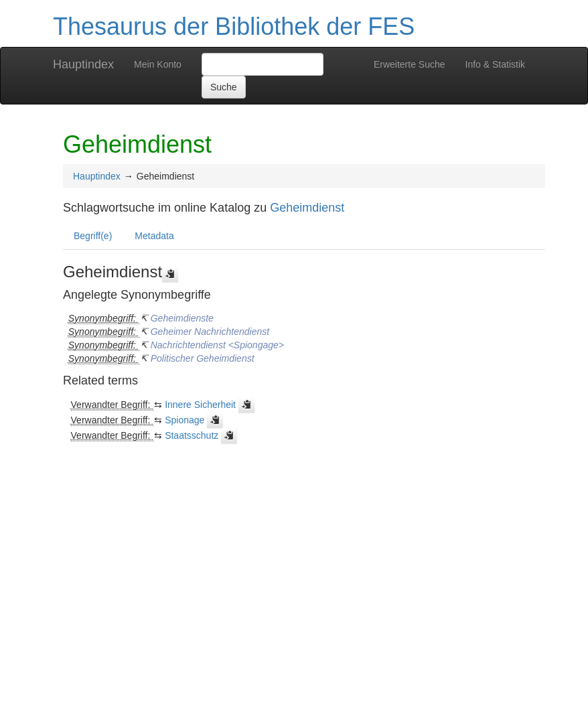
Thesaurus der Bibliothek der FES (234, 26)
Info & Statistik (495, 64)
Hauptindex (83, 64)
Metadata (154, 236)
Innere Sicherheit (200, 405)
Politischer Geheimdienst (203, 358)
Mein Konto (158, 64)
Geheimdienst (307, 208)
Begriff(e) (93, 236)
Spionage (185, 420)
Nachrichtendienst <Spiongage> (217, 345)
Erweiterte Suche (410, 64)
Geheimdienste (182, 318)
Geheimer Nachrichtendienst (210, 332)
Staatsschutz (192, 435)
